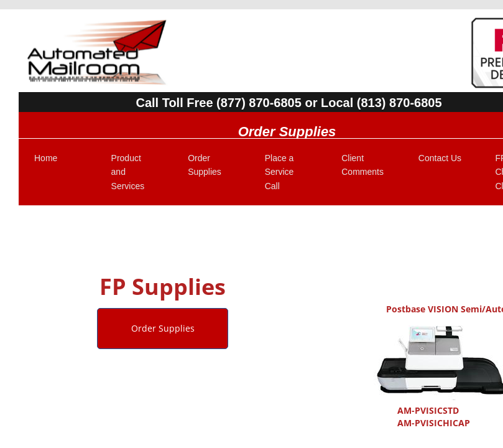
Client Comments (362, 165)
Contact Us (440, 158)
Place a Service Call (279, 172)
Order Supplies (205, 165)
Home (46, 158)
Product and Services (128, 172)
